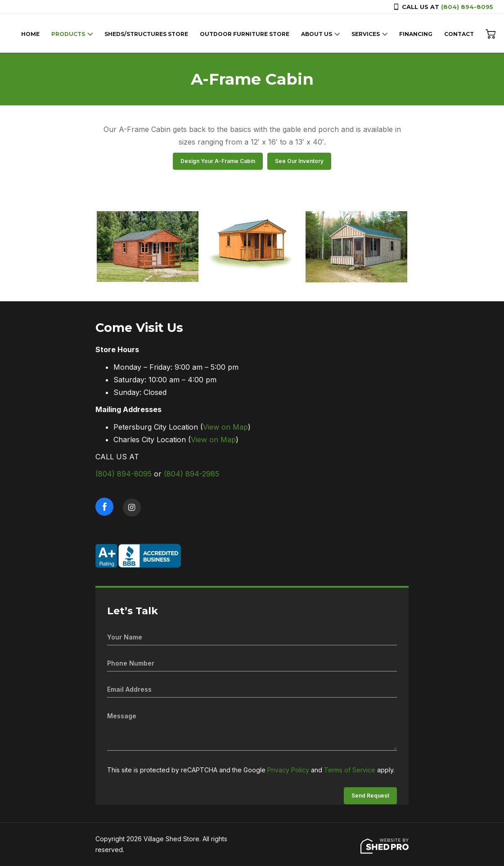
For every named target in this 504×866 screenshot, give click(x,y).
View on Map (225, 427)
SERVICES (366, 34)
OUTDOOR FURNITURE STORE (245, 34)
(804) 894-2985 (191, 474)
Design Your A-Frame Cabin (218, 161)
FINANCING (416, 34)
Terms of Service (350, 770)
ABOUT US (317, 34)
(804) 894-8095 (467, 7)
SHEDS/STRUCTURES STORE (146, 34)
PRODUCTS (68, 34)
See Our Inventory (299, 161)
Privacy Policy (288, 770)
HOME (30, 34)
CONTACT (459, 34)
